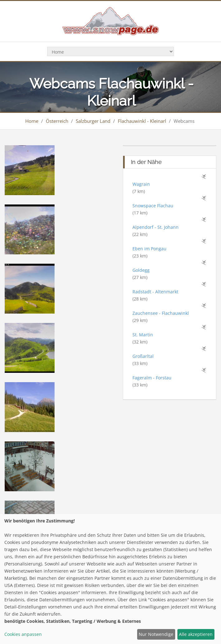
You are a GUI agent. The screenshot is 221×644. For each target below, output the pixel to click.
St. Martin (143, 335)
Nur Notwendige (156, 634)
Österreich (57, 121)
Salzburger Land (93, 121)
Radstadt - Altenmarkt (155, 292)
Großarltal (143, 356)
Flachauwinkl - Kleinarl (142, 121)
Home (32, 121)
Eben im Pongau (149, 249)
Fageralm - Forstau (152, 378)
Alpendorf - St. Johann (156, 227)
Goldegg (141, 270)
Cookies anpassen (23, 634)
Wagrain (141, 184)
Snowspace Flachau (153, 206)
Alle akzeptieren (196, 634)
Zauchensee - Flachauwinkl (161, 313)
